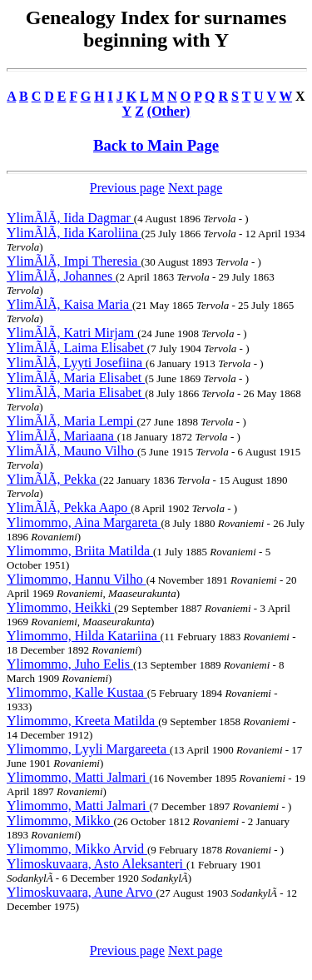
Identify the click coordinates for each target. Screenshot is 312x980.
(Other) (169, 111)
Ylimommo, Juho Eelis (70, 664)
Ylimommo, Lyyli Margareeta (88, 749)
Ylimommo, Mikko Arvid (77, 849)
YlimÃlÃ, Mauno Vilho (72, 451)
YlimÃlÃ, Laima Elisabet (77, 348)
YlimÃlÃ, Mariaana (62, 436)
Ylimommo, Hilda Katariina (84, 636)
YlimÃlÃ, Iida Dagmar (70, 218)
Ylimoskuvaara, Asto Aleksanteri (97, 864)
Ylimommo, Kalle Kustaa (77, 692)
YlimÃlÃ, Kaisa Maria (69, 304)
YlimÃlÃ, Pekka (53, 479)
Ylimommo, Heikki (60, 607)
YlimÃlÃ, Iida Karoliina (74, 233)
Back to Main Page (156, 145)
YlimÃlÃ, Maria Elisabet (76, 378)
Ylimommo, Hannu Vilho (77, 579)
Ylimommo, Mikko (60, 821)
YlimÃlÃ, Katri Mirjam (72, 333)
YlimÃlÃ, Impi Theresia (74, 261)
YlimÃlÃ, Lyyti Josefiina (76, 363)
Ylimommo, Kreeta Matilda (82, 721)
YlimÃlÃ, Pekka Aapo (69, 507)
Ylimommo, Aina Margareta (84, 522)
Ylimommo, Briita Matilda (80, 551)
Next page (195, 188)
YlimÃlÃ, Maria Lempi (72, 421)
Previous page (127, 188)
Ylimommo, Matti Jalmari (78, 777)
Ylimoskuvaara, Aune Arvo (82, 892)
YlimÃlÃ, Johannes (61, 276)
